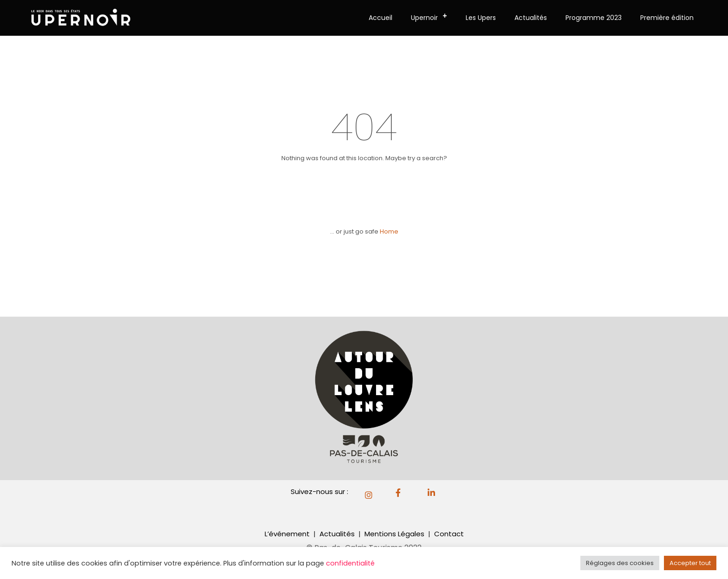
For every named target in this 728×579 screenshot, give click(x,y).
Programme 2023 (594, 18)
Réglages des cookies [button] (620, 563)
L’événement (287, 534)
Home (389, 231)
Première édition (667, 18)
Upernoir (432, 16)
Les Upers (481, 18)
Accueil (380, 18)
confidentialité (350, 563)
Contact (449, 534)
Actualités (531, 18)
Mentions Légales (395, 534)
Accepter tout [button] (690, 563)
